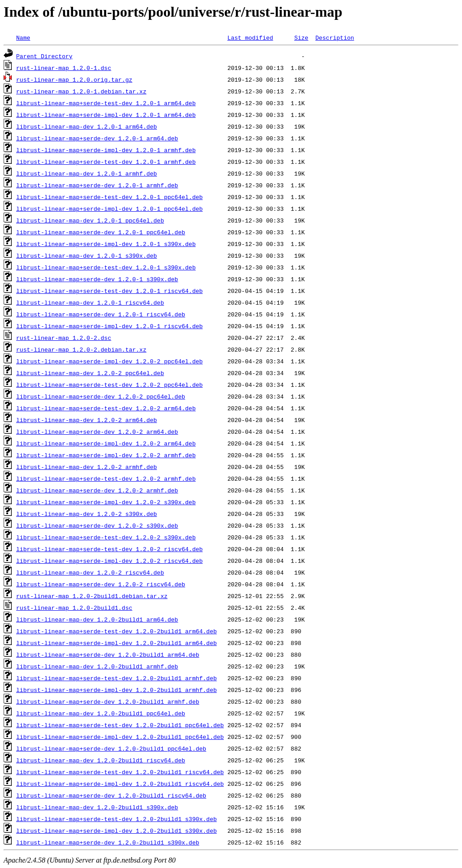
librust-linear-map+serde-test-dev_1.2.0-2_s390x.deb (106, 537)
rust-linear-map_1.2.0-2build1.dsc (74, 608)
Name (23, 37)
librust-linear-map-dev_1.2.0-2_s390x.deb (87, 514)
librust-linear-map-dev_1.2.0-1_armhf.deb (87, 173)
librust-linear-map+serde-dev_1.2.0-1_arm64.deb (97, 138)
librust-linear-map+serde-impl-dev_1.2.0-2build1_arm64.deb (117, 643)
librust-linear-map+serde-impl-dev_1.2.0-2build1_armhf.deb (117, 690)
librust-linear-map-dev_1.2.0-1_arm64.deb (87, 126)
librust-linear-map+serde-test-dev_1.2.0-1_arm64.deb (106, 103)
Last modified (250, 37)
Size (301, 37)
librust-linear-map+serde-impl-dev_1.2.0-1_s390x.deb (106, 244)
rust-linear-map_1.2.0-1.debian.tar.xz (81, 91)
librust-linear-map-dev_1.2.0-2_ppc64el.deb (90, 373)
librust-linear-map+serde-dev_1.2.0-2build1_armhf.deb (108, 701)
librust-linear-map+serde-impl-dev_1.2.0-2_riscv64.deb (109, 561)
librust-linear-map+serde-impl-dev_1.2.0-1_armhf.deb (106, 150)
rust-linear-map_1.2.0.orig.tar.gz (74, 79)
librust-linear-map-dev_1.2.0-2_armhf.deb (87, 467)
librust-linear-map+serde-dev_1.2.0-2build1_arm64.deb (108, 654)
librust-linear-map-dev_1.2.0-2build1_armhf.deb (97, 666)
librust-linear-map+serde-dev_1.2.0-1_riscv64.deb (101, 314)
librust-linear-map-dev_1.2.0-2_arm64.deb (87, 420)
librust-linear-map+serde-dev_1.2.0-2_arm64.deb (97, 432)
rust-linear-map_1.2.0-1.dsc (64, 68)
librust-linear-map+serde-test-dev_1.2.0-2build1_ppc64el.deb (120, 725)
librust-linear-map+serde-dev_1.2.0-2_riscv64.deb (101, 584)
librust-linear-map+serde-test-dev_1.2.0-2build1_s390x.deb (117, 819)
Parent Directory (44, 56)
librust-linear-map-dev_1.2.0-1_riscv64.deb (90, 302)
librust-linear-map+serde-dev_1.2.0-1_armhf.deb (97, 185)
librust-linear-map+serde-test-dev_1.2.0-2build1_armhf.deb (117, 678)
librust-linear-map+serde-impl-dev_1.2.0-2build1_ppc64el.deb (120, 737)
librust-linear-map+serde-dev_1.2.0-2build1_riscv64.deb (111, 795)
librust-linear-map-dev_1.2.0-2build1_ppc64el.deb (101, 713)
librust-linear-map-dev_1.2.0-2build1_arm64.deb (97, 619)
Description (335, 37)
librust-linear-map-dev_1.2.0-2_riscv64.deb (90, 572)
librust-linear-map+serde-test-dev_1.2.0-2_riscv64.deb (109, 549)
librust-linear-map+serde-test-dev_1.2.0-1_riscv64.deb (109, 291)
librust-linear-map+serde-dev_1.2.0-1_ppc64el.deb (101, 232)
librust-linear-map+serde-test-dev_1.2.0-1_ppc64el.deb (109, 197)
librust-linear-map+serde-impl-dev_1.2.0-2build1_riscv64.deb (120, 784)
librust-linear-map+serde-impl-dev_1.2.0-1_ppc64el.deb (109, 209)
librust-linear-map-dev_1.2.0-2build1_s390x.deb (97, 807)
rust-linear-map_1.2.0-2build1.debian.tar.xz (92, 596)
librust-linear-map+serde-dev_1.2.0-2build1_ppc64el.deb (111, 748)
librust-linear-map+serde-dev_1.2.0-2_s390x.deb (97, 525)
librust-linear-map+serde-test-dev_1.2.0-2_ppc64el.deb (109, 385)
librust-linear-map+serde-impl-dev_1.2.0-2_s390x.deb (106, 502)
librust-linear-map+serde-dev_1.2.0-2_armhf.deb (97, 490)
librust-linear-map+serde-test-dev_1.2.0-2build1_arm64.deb (117, 631)
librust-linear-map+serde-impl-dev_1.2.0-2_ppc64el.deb (109, 361)
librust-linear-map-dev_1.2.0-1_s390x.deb (87, 255)
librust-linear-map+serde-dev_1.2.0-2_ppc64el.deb (101, 396)
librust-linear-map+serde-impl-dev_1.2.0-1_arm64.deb (106, 115)
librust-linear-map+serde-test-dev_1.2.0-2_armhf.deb (106, 478)
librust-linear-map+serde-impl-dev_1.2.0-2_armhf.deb (106, 455)
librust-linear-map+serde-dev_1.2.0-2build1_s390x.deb (108, 842)
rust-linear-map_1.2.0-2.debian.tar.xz (81, 349)
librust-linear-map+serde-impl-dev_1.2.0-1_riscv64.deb (109, 326)
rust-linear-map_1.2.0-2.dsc (64, 338)
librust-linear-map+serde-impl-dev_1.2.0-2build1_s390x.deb (117, 831)
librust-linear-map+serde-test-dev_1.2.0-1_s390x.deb (106, 267)
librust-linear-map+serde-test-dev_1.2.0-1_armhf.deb (106, 162)
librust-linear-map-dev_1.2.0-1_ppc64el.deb (90, 220)
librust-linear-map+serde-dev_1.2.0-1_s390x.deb (97, 279)
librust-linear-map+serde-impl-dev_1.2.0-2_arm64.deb (106, 443)
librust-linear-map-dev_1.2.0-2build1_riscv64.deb (101, 760)
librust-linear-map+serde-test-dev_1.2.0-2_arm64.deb (106, 408)
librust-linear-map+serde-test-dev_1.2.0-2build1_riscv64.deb (120, 772)
